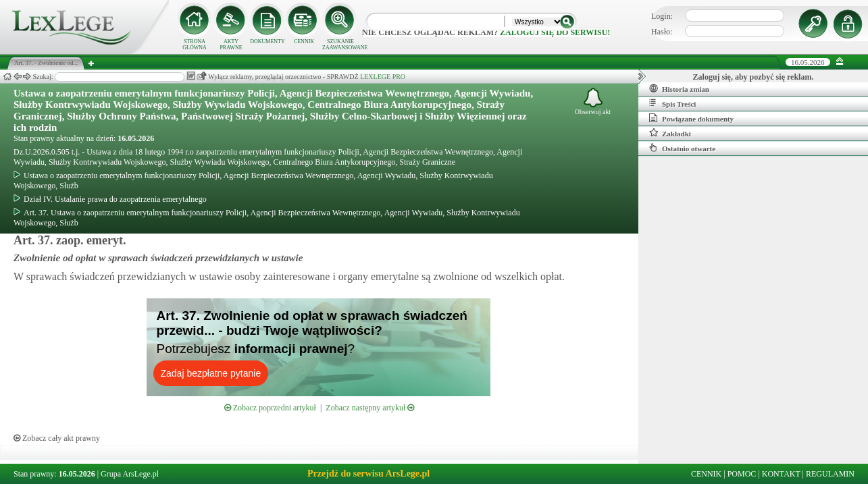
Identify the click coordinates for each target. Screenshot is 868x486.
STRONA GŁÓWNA (195, 45)
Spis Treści (672, 103)
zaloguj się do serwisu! (555, 32)
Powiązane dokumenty (691, 118)
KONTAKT (781, 474)
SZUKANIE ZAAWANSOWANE (340, 45)
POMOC (742, 474)
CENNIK (304, 42)
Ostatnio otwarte (682, 148)
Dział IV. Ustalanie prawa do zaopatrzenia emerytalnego (110, 199)
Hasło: (662, 32)
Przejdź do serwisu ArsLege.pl (368, 474)
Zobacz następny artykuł (370, 408)
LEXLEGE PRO (383, 77)
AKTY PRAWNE (231, 45)
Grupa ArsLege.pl (130, 474)
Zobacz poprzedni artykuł (270, 408)
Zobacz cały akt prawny (57, 438)
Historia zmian (679, 88)
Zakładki (670, 133)
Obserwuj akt (593, 102)
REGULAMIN (830, 474)
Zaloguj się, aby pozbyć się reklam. (754, 77)
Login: (662, 16)
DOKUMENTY (267, 42)
